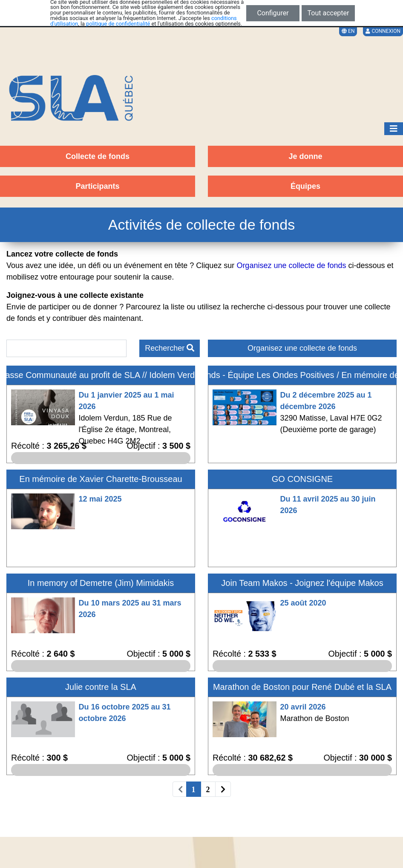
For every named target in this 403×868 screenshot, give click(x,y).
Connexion (383, 31)
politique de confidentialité (118, 24)
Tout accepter (328, 13)
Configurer (273, 13)
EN (348, 31)
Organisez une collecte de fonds (302, 348)
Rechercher (170, 348)
